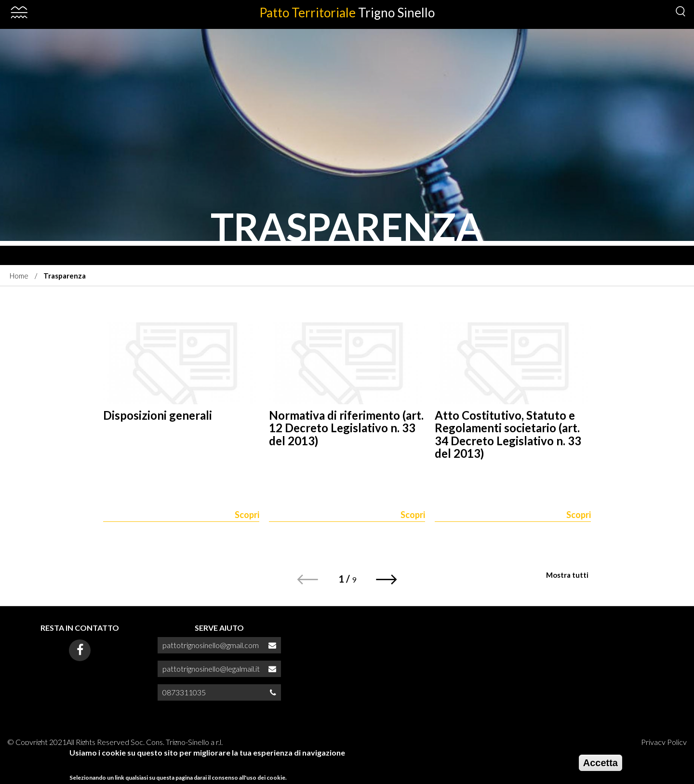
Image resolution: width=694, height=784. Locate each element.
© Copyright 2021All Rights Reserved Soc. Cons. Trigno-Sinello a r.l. (115, 742)
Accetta (601, 764)
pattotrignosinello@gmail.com (211, 645)
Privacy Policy (664, 742)
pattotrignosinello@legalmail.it (211, 669)
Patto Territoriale (347, 13)
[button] (387, 579)
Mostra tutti (567, 575)
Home (19, 276)
